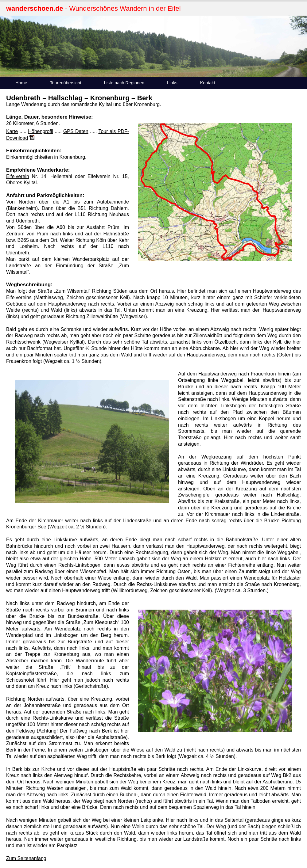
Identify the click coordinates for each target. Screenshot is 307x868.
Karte (12, 131)
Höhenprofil (41, 131)
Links (172, 83)
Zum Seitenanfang (26, 858)
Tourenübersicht (65, 83)
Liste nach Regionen (124, 83)
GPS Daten (76, 131)
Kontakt (208, 83)
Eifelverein (18, 176)
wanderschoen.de (35, 8)
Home (21, 83)
